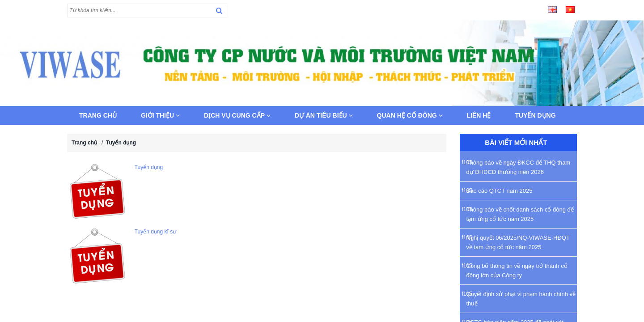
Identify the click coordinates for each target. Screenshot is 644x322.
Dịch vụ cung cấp (237, 115)
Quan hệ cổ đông (410, 115)
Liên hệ (479, 115)
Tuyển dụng (535, 115)
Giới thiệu (160, 115)
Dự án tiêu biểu (324, 115)
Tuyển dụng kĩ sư (156, 232)
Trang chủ (98, 115)
